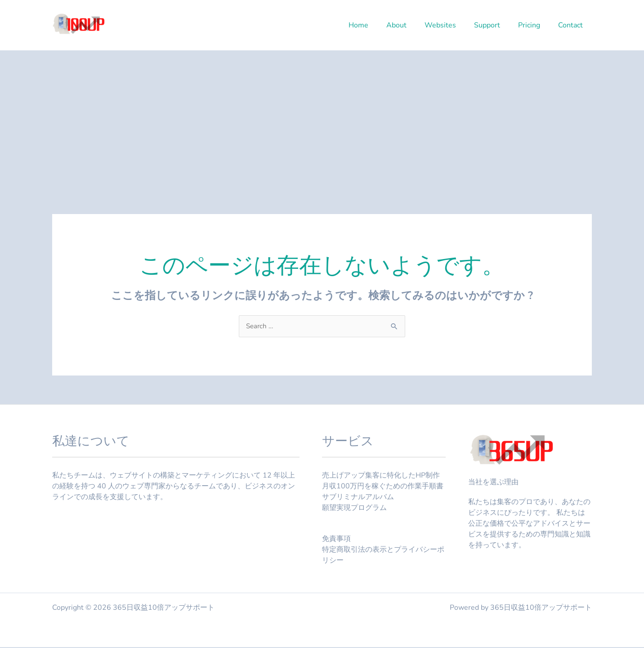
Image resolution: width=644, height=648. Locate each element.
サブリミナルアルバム (358, 498)
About (413, 25)
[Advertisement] (322, 118)
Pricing (534, 25)
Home (378, 25)
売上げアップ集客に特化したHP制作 (381, 476)
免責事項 (336, 540)
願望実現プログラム (354, 509)
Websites (453, 25)
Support (496, 25)
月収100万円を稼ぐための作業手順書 (383, 487)
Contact (572, 25)
